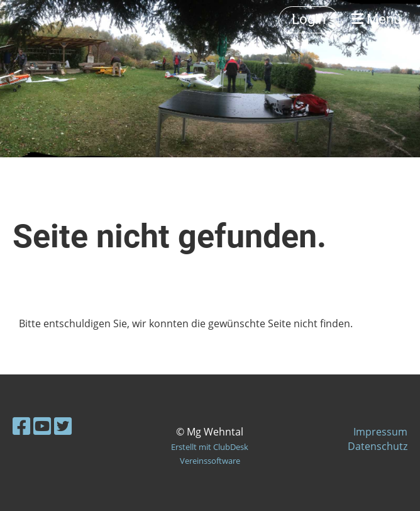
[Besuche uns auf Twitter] (63, 426)
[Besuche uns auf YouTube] (42, 426)
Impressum (380, 432)
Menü (376, 19)
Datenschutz (378, 446)
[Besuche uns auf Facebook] (21, 426)
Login (309, 19)
